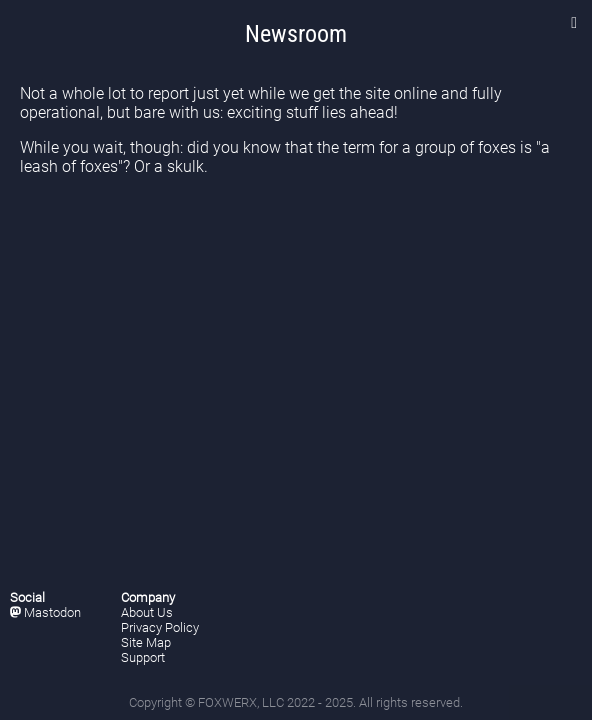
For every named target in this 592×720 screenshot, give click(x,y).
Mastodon (45, 612)
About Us (147, 612)
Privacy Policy (160, 627)
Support (143, 657)
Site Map (146, 642)
